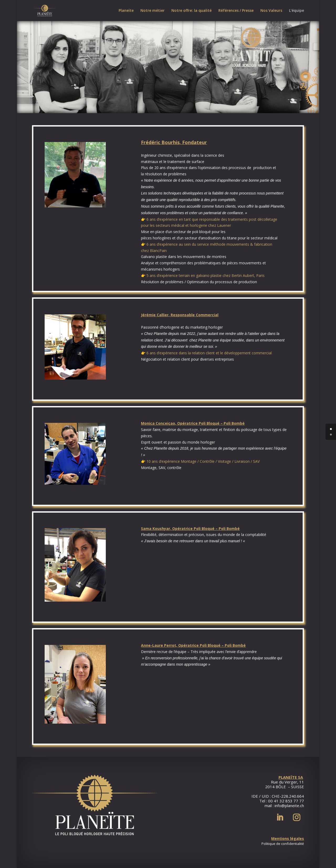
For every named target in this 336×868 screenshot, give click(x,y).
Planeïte (126, 11)
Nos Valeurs (271, 11)
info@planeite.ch (289, 806)
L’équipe (296, 11)
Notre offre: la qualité (191, 11)
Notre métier (153, 11)
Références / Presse (236, 11)
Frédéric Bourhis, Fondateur (174, 142)
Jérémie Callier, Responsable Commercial (180, 315)
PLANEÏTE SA (291, 777)
